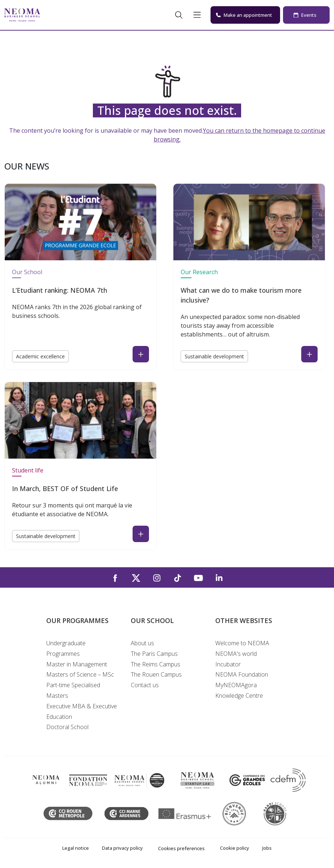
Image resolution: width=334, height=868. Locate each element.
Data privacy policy (122, 848)
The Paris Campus (154, 654)
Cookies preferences (181, 848)
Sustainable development (214, 356)
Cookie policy (235, 848)
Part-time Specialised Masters (73, 690)
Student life (28, 470)
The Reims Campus (156, 664)
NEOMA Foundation (242, 674)
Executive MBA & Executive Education (82, 711)
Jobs (267, 848)
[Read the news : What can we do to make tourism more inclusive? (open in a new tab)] (309, 354)
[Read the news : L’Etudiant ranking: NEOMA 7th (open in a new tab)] (141, 354)
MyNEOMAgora (236, 685)
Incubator (228, 664)
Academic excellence (40, 356)
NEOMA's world (236, 654)
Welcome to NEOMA (242, 643)
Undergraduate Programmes (66, 648)
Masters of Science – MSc (80, 674)
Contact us (145, 685)
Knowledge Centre (239, 696)
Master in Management (77, 664)
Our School (27, 272)
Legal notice (76, 848)
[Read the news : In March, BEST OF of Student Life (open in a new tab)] (141, 534)
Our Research (199, 272)
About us (142, 643)
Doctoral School (67, 727)
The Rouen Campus (156, 674)
